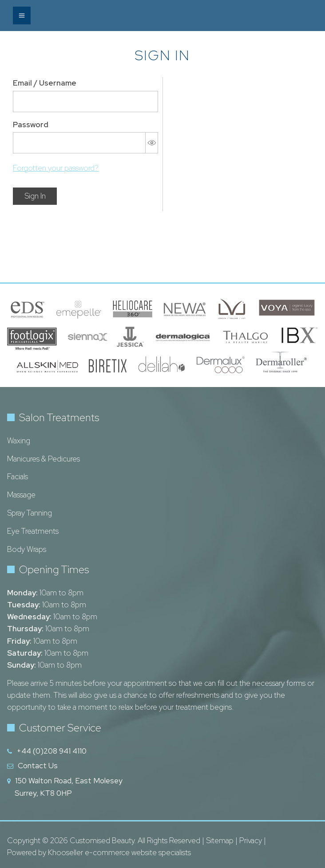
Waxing (19, 441)
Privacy (251, 841)
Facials (18, 477)
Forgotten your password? (56, 168)
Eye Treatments (33, 531)
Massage (21, 495)
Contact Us (38, 766)
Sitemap (220, 841)
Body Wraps (27, 549)
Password (31, 125)
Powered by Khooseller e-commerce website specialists (99, 852)
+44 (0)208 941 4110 (52, 751)
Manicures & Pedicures (44, 459)
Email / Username (45, 83)
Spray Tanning (30, 513)
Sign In (35, 196)
